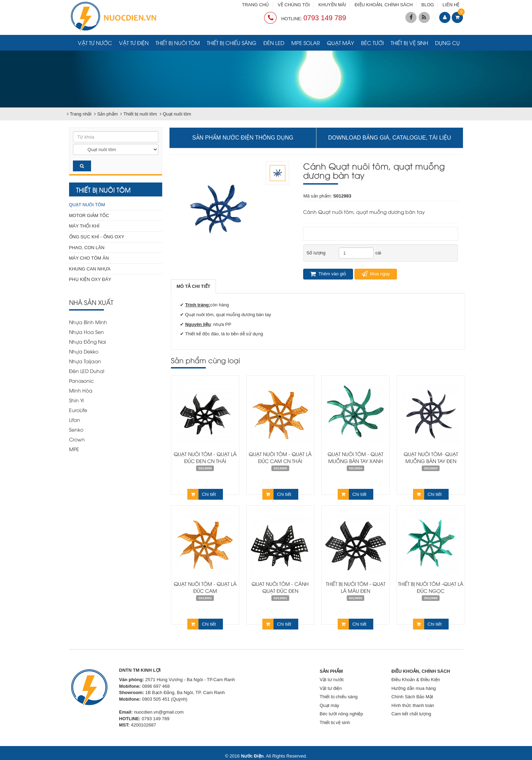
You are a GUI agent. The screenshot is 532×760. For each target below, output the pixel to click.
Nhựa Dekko (84, 351)
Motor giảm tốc (89, 215)
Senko (76, 429)
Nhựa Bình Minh (88, 322)
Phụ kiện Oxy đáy (90, 279)
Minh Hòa (81, 390)
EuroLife (78, 410)
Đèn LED (274, 43)
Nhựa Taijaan (85, 361)
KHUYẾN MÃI (332, 5)
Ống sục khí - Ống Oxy (97, 237)
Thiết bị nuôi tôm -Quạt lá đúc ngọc (431, 587)
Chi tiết (202, 494)
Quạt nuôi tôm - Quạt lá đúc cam (205, 587)
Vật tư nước (95, 43)
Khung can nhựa (90, 269)
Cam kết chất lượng (411, 714)
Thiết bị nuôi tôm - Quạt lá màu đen (356, 587)
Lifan (75, 420)
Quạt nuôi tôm (87, 205)
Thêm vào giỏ (328, 274)
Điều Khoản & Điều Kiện (416, 680)
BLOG (428, 5)
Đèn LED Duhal (87, 371)
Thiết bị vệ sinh (409, 43)
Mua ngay (376, 274)
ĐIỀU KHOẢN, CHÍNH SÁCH (384, 5)
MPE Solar (306, 43)
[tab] (193, 287)
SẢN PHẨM (331, 671)
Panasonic (81, 381)
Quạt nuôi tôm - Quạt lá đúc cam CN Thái (280, 457)
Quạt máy (340, 43)
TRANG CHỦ (256, 5)
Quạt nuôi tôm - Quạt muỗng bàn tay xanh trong (355, 461)
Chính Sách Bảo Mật (412, 697)
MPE (74, 449)
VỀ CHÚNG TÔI (294, 5)
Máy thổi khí (84, 226)
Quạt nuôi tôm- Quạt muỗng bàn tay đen (431, 457)
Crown (77, 439)
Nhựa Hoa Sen (87, 332)
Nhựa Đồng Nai (88, 341)
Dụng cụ (447, 43)
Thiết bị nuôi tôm (178, 43)
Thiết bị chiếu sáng (232, 43)
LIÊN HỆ (451, 5)
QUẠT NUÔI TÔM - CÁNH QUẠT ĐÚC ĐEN (280, 587)
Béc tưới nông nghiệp (341, 714)
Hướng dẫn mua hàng (414, 688)
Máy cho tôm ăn (89, 258)
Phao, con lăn (87, 248)
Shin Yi (76, 400)
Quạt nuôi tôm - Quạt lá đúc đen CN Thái (205, 457)
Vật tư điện (134, 43)
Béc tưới (372, 43)
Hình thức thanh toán (413, 705)
